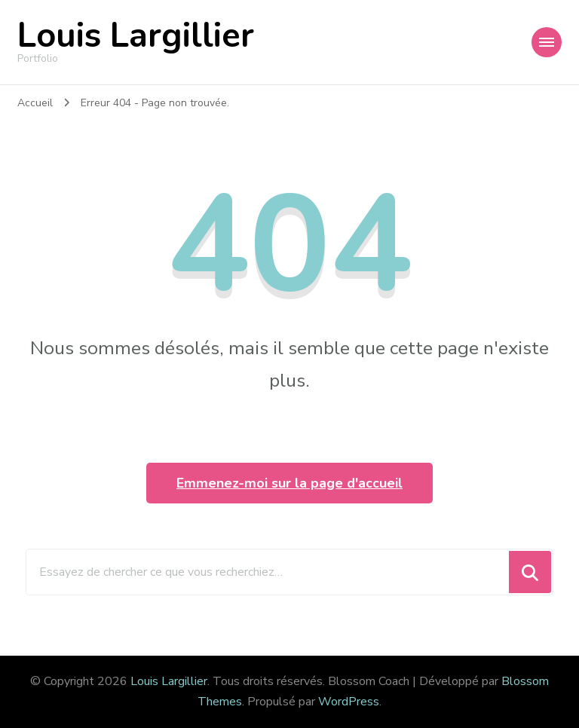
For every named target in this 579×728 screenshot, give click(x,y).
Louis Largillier (136, 36)
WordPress (349, 702)
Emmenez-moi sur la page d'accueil (289, 483)
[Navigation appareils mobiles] (547, 42)
